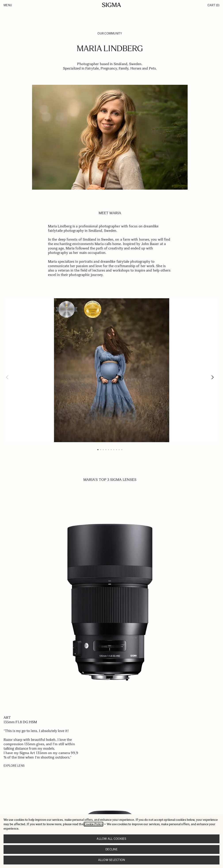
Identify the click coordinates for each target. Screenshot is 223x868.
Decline (111, 849)
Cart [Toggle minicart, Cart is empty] (213, 5)
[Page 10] (122, 450)
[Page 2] (101, 450)
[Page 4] (106, 450)
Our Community (110, 33)
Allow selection (112, 860)
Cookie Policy (93, 824)
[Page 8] (116, 450)
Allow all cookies (111, 839)
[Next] (213, 377)
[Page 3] (103, 450)
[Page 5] (109, 450)
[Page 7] (114, 450)
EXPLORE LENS (14, 766)
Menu (8, 5)
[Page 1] (98, 450)
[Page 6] (111, 450)
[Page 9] (119, 450)
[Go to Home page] (111, 5)
